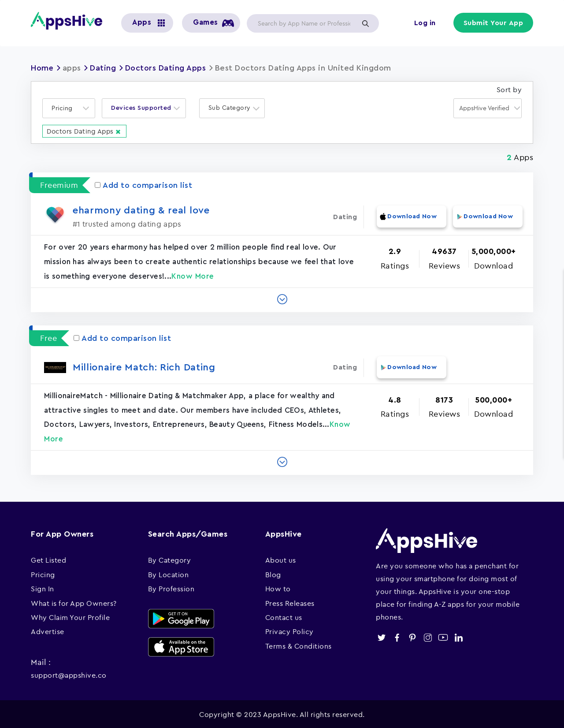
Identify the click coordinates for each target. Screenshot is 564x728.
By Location (169, 573)
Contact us (284, 616)
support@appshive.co (69, 674)
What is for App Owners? (74, 602)
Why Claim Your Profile (70, 616)
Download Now (411, 217)
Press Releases (290, 602)
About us (281, 559)
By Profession (171, 588)
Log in (425, 23)
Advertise (48, 631)
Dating (103, 68)
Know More (193, 276)
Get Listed (48, 559)
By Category (170, 559)
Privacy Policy (289, 631)
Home (42, 68)
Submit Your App (494, 23)
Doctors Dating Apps (166, 68)
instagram (428, 637)
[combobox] (69, 108)
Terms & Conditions (299, 645)
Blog (273, 573)
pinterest (412, 637)
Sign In (43, 588)
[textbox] (65, 108)
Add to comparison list (143, 185)
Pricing (43, 573)
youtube (443, 637)
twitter (381, 637)
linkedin (458, 637)
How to (278, 588)
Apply (365, 23)
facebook (397, 637)
